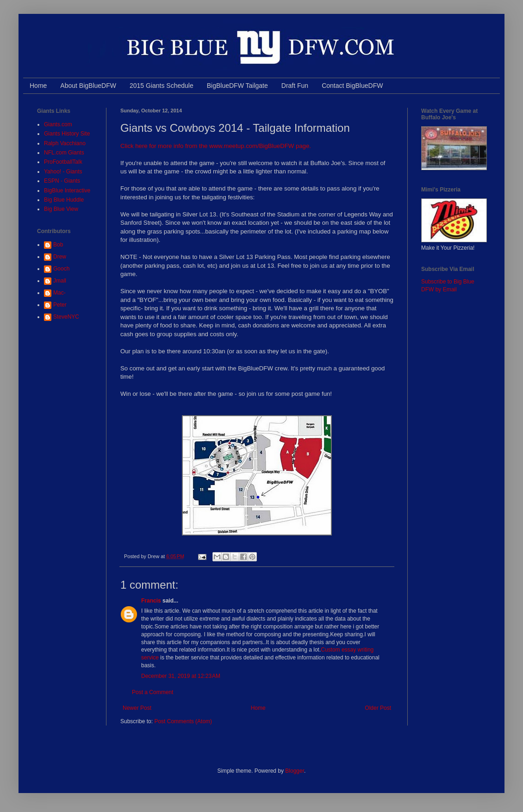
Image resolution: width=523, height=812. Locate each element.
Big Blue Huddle (64, 200)
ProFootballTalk (63, 162)
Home (38, 86)
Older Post (378, 708)
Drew (60, 257)
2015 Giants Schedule (162, 86)
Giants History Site (67, 134)
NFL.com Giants (64, 153)
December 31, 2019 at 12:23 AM (181, 676)
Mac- (59, 293)
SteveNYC (66, 317)
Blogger (295, 771)
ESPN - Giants (62, 181)
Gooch (61, 269)
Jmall (60, 281)
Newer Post (137, 708)
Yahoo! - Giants (63, 172)
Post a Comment (153, 692)
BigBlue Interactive (67, 191)
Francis (151, 601)
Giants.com (58, 124)
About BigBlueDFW (88, 86)
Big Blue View (61, 209)
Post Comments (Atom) (183, 721)
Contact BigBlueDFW (352, 86)
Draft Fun (295, 86)
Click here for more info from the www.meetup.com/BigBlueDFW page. (217, 146)
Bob (58, 245)
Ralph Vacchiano (65, 143)
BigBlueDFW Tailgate (237, 86)
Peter (60, 305)
